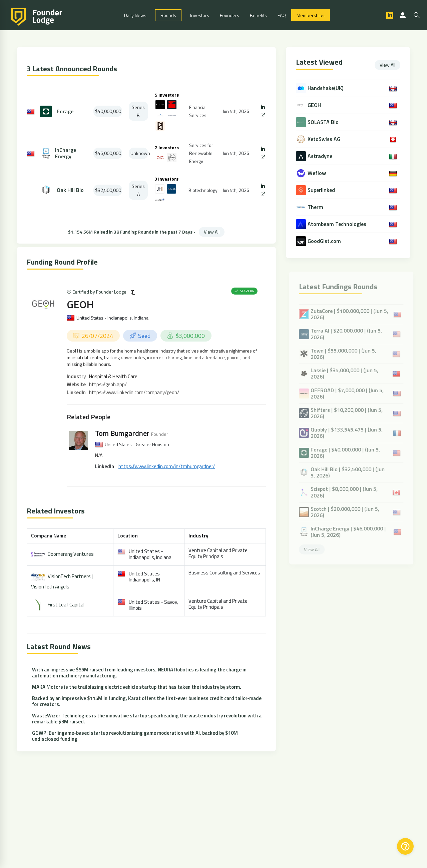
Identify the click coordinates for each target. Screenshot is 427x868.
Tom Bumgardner (122, 433)
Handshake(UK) (326, 88)
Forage (65, 111)
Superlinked (322, 190)
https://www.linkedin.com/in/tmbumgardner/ (167, 466)
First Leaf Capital (66, 604)
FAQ (282, 15)
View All (212, 232)
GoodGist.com (325, 241)
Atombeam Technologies (338, 224)
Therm (316, 207)
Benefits (258, 15)
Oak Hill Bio (70, 190)
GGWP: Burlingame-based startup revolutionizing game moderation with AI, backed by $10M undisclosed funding (135, 736)
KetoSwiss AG (325, 139)
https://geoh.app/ (108, 384)
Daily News (135, 15)
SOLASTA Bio (324, 122)
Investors (200, 15)
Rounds (168, 15)
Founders (230, 15)
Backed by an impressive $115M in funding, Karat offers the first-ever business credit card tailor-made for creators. (147, 701)
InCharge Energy (66, 153)
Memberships (311, 15)
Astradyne (321, 156)
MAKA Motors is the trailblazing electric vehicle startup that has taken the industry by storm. (137, 687)
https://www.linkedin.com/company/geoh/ (134, 392)
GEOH (80, 304)
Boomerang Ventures (71, 554)
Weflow (317, 173)
